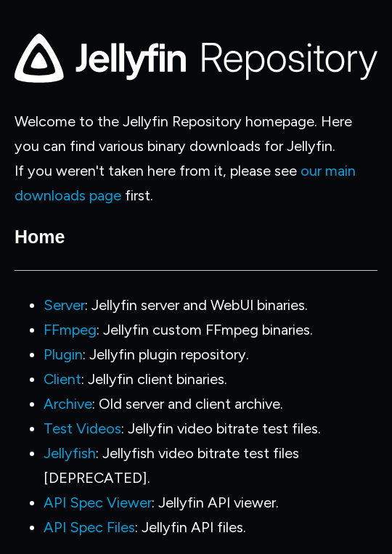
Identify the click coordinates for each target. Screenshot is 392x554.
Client (62, 379)
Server (64, 305)
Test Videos (82, 428)
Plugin (63, 354)
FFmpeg (70, 330)
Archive (68, 404)
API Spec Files (89, 527)
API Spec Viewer (98, 502)
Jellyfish (70, 453)
